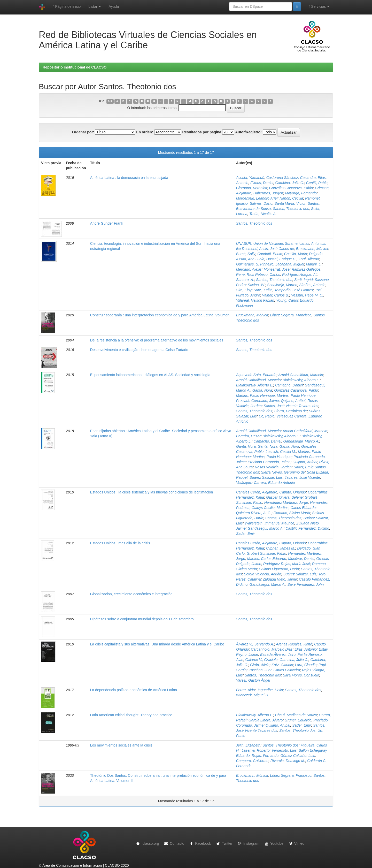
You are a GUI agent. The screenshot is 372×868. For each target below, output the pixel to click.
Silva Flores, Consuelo (301, 675)
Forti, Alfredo (309, 259)
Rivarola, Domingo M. (288, 761)
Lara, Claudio (306, 665)
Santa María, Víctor (290, 203)
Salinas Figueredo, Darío (279, 569)
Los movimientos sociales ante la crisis (121, 745)
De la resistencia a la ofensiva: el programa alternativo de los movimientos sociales (157, 340)
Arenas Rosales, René (294, 644)
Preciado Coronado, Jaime (258, 401)
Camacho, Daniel (289, 385)
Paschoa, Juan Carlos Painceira (274, 670)
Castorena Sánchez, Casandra (291, 178)
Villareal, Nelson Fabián (255, 300)
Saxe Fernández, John (305, 584)
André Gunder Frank (107, 223)
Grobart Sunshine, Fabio (266, 553)
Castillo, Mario (296, 254)
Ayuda (114, 6)
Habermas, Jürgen (268, 193)
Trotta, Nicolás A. (263, 214)
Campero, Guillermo (252, 761)
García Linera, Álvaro (266, 720)
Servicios (319, 7)
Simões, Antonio (312, 285)
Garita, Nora (262, 390)
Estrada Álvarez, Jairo (278, 654)
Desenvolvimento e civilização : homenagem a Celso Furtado (139, 350)
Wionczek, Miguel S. (253, 695)
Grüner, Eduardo (298, 720)
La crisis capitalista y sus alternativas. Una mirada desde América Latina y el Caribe (157, 644)
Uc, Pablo (267, 416)
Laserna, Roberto (255, 750)
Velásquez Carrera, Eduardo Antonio (266, 483)
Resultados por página (202, 132)
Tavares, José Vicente (302, 477)
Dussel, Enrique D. (281, 259)
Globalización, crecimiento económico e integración (131, 594)
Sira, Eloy (244, 290)
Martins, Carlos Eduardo (296, 508)
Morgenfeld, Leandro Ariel (257, 198)
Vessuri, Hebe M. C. (307, 295)
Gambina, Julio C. (289, 183)
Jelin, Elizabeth (248, 745)
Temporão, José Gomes (294, 290)
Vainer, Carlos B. (276, 295)
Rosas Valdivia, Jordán (273, 467)
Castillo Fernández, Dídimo (307, 528)
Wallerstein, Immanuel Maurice (269, 523)
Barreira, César (248, 436)
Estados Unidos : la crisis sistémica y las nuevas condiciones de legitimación (152, 492)
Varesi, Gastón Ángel (253, 680)
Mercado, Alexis (249, 269)
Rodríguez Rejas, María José (287, 564)
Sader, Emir (303, 467)
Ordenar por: (83, 132)
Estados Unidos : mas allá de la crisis (120, 543)
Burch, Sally (246, 254)
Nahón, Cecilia (291, 198)
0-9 (110, 101)
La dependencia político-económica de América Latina (134, 690)
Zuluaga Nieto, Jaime (280, 579)
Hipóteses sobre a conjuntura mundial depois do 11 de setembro (142, 619)
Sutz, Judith (263, 290)
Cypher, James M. (281, 548)
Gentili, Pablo (317, 183)
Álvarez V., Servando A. (255, 644)
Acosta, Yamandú (250, 178)
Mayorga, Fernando (301, 193)
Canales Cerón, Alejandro (257, 492)
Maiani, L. (314, 264)
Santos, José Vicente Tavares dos (291, 406)
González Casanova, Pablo (291, 188)
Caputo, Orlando (293, 492)
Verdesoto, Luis (284, 750)
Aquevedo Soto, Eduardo (256, 375)
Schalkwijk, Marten (282, 285)
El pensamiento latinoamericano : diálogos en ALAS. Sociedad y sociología (150, 375)
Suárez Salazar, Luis (266, 477)
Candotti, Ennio (270, 254)
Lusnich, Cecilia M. (281, 452)
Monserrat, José (277, 269)
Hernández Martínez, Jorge (286, 502)
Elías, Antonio (306, 649)
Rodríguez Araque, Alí (300, 275)
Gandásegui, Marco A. (301, 441)
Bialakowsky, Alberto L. (301, 380)
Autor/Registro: (248, 132)
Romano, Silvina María (292, 513)
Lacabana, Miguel (290, 264)
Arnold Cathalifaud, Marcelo (301, 375)
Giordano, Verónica (252, 188)
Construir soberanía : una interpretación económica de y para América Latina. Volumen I (161, 315)
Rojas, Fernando (265, 756)
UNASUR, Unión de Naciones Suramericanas (273, 243)
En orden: (145, 132)
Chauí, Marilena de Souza (296, 715)
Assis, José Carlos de (277, 249)
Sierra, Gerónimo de (291, 411)
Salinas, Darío (261, 203)
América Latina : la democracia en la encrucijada (129, 178)
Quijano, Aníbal (293, 401)
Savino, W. (256, 285)
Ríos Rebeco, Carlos (263, 275)
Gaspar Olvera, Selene (284, 497)
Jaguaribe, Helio (270, 690)
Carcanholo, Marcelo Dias (272, 649)
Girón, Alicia (260, 665)
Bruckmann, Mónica (312, 249)
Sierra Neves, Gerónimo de (283, 472)
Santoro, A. (245, 280)
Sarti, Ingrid (304, 280)
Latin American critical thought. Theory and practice (131, 715)
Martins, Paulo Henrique (255, 395)
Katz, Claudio (282, 665)
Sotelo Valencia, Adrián (263, 574)
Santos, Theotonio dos (291, 209)
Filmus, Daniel (262, 183)
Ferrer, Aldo (246, 690)
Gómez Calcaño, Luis (298, 756)
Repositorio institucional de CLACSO (75, 67)
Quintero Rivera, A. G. (254, 513)
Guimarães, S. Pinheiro (255, 264)
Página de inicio (67, 7)
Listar (95, 6)
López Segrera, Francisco (291, 315)
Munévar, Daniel (301, 559)
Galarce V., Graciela (262, 660)
